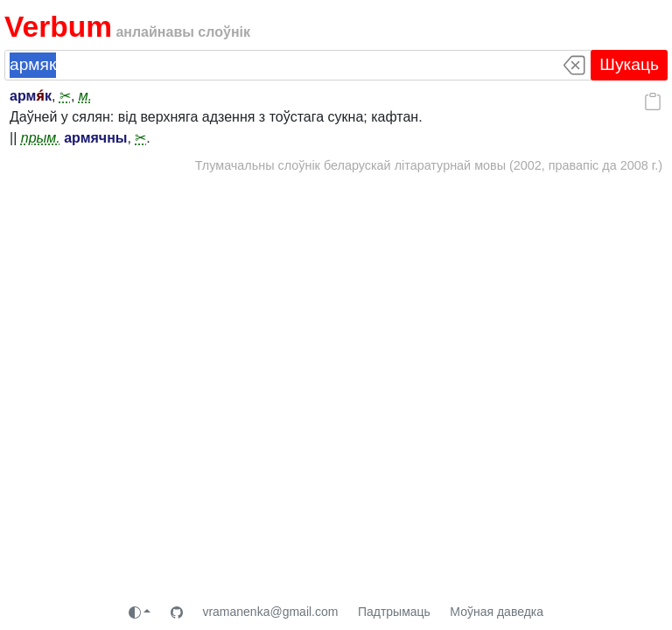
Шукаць (629, 64)
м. (85, 96)
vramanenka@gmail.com (270, 612)
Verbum (58, 27)
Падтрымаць (394, 612)
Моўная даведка (497, 612)
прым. (41, 138)
